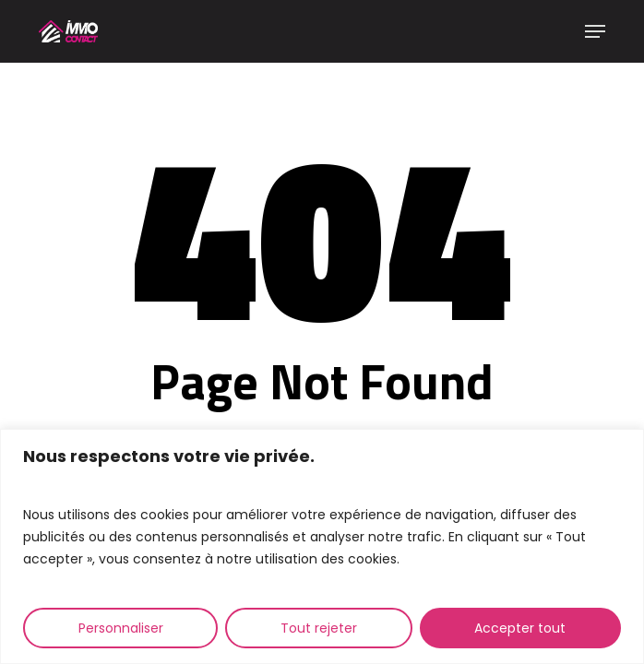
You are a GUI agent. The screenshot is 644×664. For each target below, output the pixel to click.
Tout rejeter (319, 628)
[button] (595, 31)
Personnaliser (121, 628)
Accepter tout (520, 628)
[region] (322, 546)
